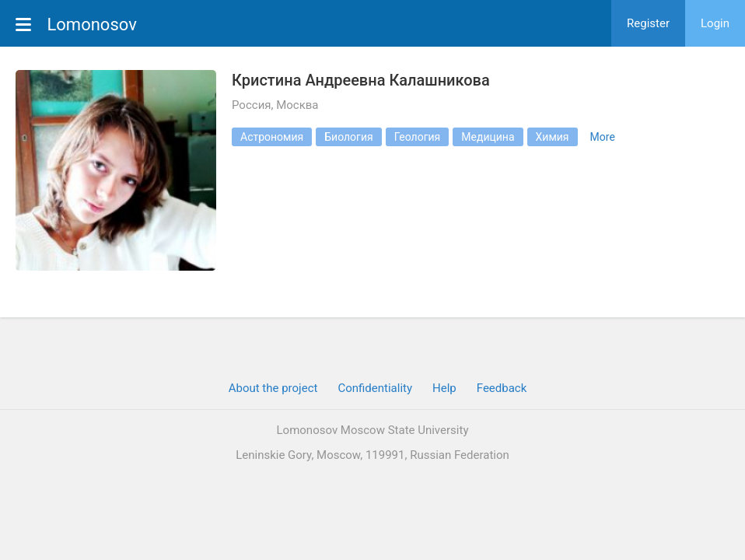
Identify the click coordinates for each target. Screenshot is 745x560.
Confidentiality (375, 388)
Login (715, 23)
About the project (273, 388)
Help (444, 388)
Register (648, 23)
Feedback (502, 388)
